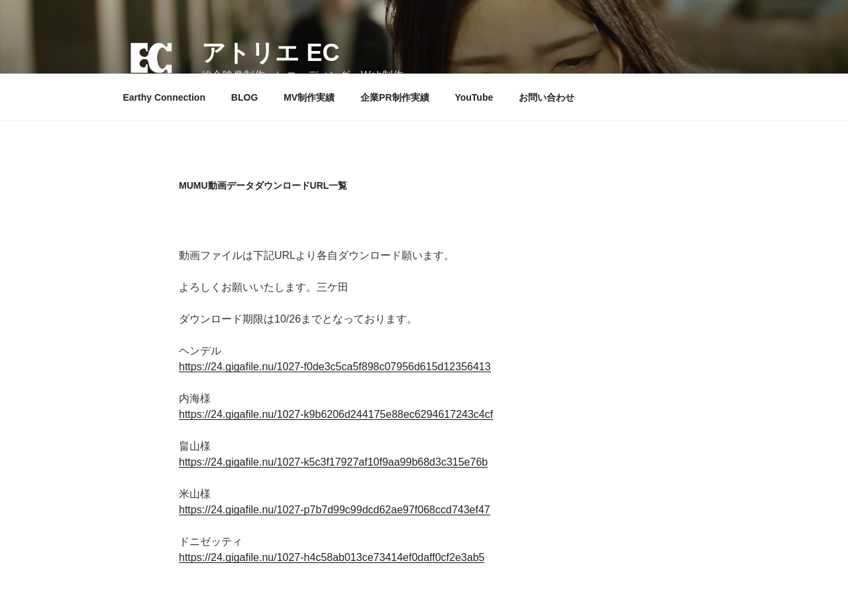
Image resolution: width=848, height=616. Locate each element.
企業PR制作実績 (395, 97)
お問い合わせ (547, 97)
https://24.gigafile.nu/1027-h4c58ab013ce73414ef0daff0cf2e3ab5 (332, 557)
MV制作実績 (309, 97)
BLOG (244, 97)
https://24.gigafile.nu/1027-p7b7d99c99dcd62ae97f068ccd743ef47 (335, 510)
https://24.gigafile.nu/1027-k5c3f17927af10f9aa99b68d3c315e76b (333, 462)
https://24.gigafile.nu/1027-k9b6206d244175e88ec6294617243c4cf (336, 414)
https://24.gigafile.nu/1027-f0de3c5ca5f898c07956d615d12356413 (335, 367)
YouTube (474, 97)
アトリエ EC (270, 53)
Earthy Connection (164, 97)
